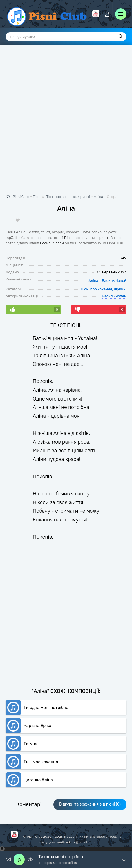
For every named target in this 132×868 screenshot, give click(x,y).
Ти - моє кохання (41, 762)
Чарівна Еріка (37, 726)
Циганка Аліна (38, 780)
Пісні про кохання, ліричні (86, 238)
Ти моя (31, 744)
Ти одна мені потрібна (46, 708)
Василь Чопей (52, 243)
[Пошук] (121, 37)
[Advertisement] (66, 123)
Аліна (98, 197)
